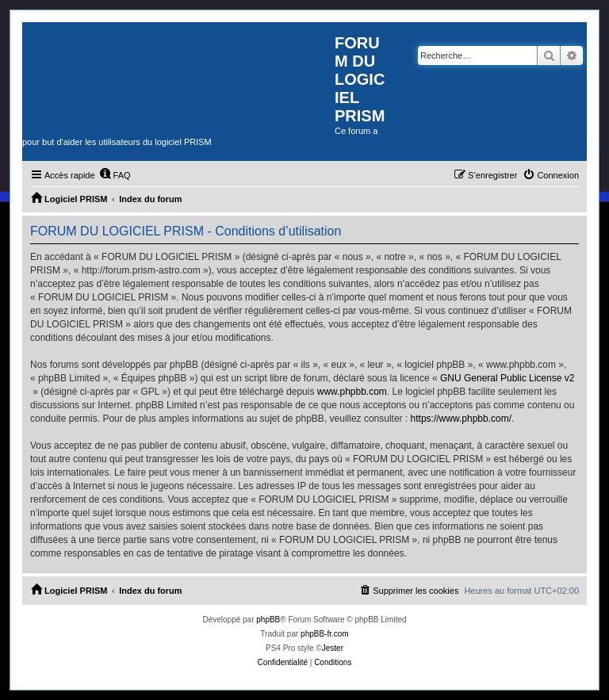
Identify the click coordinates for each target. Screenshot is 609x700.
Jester (333, 648)
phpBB (268, 620)
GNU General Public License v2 (507, 378)
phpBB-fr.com (325, 634)
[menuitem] (115, 175)
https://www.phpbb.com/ (461, 419)
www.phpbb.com (352, 392)
